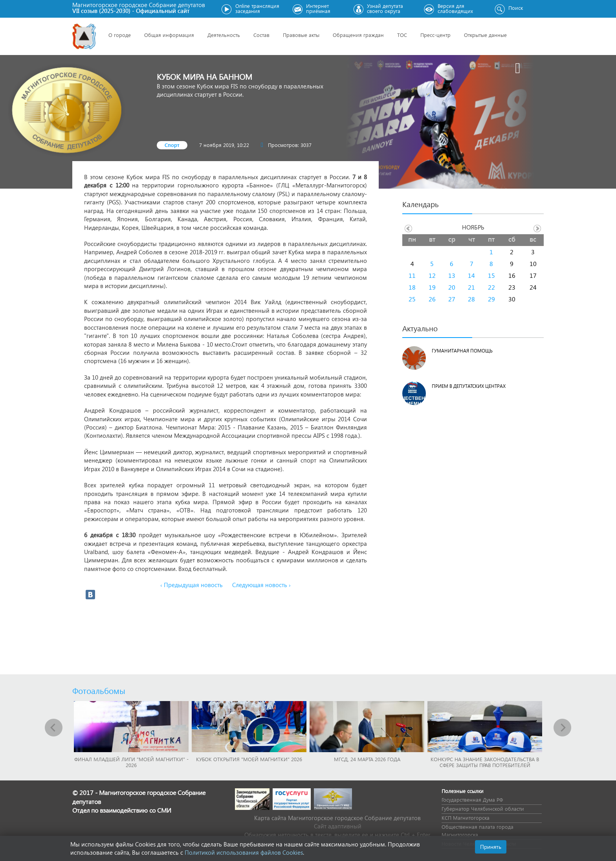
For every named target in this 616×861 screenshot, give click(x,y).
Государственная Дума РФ (472, 799)
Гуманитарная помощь (462, 351)
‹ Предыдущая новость (192, 585)
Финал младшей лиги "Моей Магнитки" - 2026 (131, 762)
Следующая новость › (261, 585)
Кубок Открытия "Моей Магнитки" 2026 (249, 759)
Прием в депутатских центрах (469, 386)
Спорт (172, 145)
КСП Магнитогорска (466, 818)
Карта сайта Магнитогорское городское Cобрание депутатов (337, 818)
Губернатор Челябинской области (483, 809)
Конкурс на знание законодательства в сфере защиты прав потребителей (485, 762)
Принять (491, 847)
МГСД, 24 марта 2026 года (367, 759)
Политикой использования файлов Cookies (244, 852)
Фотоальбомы (99, 690)
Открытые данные (485, 35)
